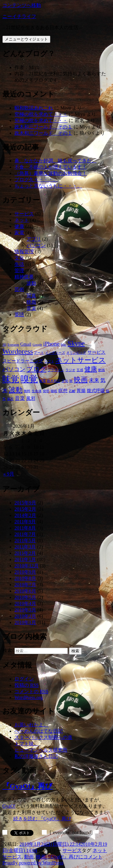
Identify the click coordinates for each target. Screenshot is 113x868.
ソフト (49, 361)
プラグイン (56, 370)
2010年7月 (25, 585)
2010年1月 (25, 622)
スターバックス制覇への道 (43, 737)
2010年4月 (25, 604)
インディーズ (55, 353)
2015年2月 (25, 509)
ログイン (24, 679)
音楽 (31, 308)
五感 (80, 370)
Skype (76, 343)
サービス (24, 214)
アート (39, 353)
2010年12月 (27, 566)
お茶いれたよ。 (31, 725)
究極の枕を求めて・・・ (41, 114)
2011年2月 (25, 553)
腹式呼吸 (96, 391)
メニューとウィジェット (26, 39)
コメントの (31, 691)
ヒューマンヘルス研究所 (41, 750)
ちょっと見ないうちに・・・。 (48, 186)
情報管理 (24, 252)
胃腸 (81, 391)
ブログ (36, 369)
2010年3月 (25, 610)
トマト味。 (27, 744)
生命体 (37, 391)
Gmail (26, 344)
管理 (19, 270)
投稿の (27, 685)
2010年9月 (25, 572)
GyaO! (9, 806)
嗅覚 (29, 379)
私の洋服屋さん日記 (36, 756)
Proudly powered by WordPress (33, 863)
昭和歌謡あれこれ (34, 108)
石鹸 (72, 391)
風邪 (31, 398)
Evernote (13, 345)
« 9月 (9, 474)
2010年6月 (25, 591)
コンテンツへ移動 (22, 5)
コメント (74, 857)
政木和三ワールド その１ (43, 127)
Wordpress (18, 351)
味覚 (11, 379)
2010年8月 (25, 578)
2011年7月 (25, 534)
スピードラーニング (23, 361)
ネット (22, 220)
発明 (46, 391)
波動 (31, 283)
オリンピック (76, 353)
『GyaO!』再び (27, 786)
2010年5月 (25, 597)
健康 (19, 226)
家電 (19, 233)
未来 (94, 380)
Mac (63, 345)
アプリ (34, 239)
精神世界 (24, 277)
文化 (19, 258)
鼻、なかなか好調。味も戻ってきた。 (55, 161)
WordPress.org (29, 697)
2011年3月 (25, 547)
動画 (102, 370)
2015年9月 (25, 503)
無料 (27, 391)
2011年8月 (25, 528)
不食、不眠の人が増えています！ (51, 167)
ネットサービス (81, 360)
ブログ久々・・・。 (36, 180)
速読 (10, 399)
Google (37, 345)
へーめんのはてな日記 (39, 731)
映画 (31, 302)
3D (4, 345)
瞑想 (63, 391)
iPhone (51, 344)
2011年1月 (25, 559)
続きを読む (42, 819)
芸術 (19, 289)
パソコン (36, 245)
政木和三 (54, 381)
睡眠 (54, 391)
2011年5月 (25, 541)
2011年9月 (25, 522)
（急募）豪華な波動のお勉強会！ (51, 173)
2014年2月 (25, 515)
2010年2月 (25, 616)
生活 (19, 264)
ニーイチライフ (19, 16)
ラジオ (70, 370)
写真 (31, 296)
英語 (19, 315)
